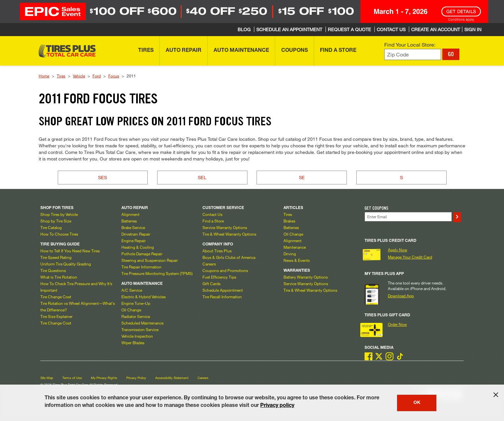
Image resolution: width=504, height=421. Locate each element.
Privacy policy (277, 406)
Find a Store (213, 221)
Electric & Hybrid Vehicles (144, 297)
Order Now (397, 324)
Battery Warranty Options (306, 277)
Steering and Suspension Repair (150, 260)
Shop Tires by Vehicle (59, 214)
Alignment (130, 214)
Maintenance (295, 247)
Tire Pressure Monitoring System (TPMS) (157, 273)
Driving (290, 254)
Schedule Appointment (223, 290)
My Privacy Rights (104, 378)
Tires (61, 76)
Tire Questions (53, 270)
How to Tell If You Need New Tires (70, 251)
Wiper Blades (133, 343)
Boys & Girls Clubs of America (229, 257)
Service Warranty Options (225, 227)
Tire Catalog (51, 227)
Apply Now (398, 250)
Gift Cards (211, 284)
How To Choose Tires (59, 234)
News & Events (297, 260)
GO (451, 54)
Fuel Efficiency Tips (219, 277)
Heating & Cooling (138, 247)
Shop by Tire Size (56, 221)
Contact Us (212, 214)
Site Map (47, 378)
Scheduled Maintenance (142, 323)
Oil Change (131, 310)
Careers (209, 264)
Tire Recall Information (222, 297)
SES (103, 177)
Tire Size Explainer (56, 316)
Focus (114, 76)
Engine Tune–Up (136, 303)
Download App (401, 296)
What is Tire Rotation (59, 277)
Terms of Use (72, 378)
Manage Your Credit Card (410, 257)
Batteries (129, 221)
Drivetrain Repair (136, 234)
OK (417, 403)
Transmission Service (140, 329)
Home (44, 76)
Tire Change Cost (56, 297)
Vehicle (79, 76)
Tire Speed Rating (56, 257)
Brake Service (133, 227)
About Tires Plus (217, 251)
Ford (97, 76)
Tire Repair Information (141, 267)
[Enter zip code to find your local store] (413, 55)
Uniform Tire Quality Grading (66, 264)
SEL (202, 177)
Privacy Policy (136, 378)
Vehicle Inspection (137, 336)
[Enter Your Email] (408, 217)
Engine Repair (134, 241)
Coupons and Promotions (225, 270)
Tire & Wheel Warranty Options (229, 234)
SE (302, 177)
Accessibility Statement (172, 378)
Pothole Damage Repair (142, 254)
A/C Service (132, 290)
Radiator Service (136, 316)
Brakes (289, 221)
